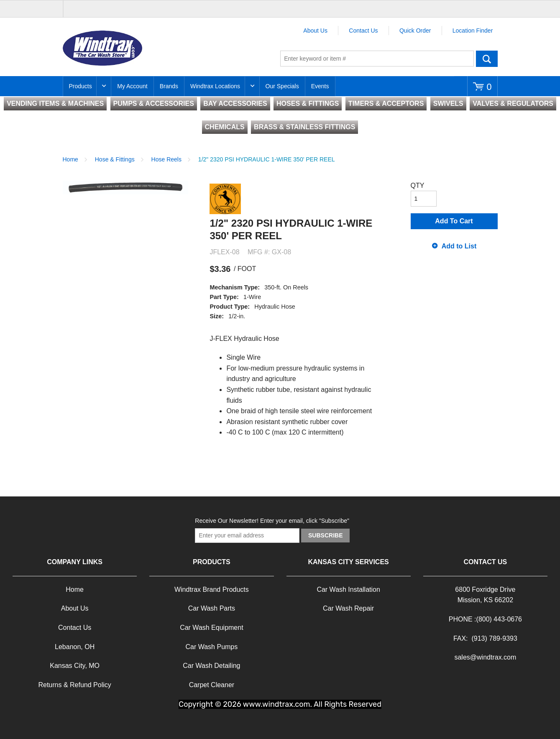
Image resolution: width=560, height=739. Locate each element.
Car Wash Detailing (211, 666)
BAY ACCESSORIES (235, 104)
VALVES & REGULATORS (513, 104)
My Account (132, 86)
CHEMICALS (225, 127)
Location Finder (473, 31)
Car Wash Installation (348, 589)
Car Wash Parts (212, 608)
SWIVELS (448, 104)
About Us (315, 31)
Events (320, 86)
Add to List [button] (459, 246)
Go (487, 59)
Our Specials (282, 86)
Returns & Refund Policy (74, 685)
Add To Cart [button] (454, 221)
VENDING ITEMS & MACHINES (55, 104)
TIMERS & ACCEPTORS (386, 104)
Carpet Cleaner (212, 685)
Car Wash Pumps (211, 647)
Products (81, 86)
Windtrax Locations (215, 86)
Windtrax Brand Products (212, 589)
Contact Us (363, 31)
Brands (169, 86)
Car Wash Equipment (211, 628)
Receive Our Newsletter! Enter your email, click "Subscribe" (272, 521)
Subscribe (325, 535)
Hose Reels (166, 159)
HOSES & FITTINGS (308, 104)
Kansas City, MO (75, 666)
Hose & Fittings (115, 159)
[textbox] (377, 59)
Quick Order (415, 31)
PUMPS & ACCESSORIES (154, 104)
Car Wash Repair (348, 608)
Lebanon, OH (75, 647)
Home (70, 159)
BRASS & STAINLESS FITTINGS (304, 127)
